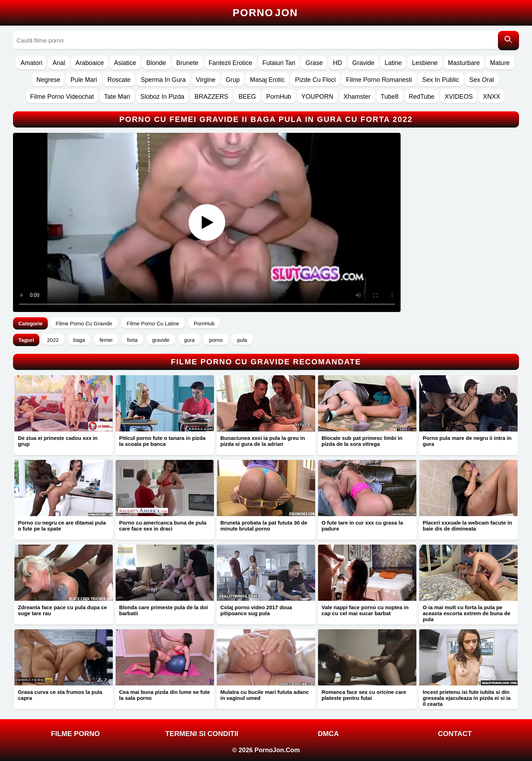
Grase (314, 63)
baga (79, 340)
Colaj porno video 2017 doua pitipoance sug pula (256, 610)
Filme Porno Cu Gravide (84, 323)
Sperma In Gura (163, 80)
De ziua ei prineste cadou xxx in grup (58, 441)
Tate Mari (117, 97)
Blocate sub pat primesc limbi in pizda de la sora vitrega (362, 441)
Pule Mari (84, 80)
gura (189, 340)
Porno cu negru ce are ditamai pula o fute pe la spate (62, 526)
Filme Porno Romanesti (379, 80)
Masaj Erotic (267, 80)
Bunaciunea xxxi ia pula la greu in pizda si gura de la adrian (263, 441)
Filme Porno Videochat (62, 97)
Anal (59, 63)
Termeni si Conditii (202, 734)
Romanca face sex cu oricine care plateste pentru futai (364, 695)
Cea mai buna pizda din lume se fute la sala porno (164, 695)
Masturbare (464, 63)
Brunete (187, 63)
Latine (393, 63)
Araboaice (89, 63)
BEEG (247, 97)
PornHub (279, 97)
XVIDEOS (459, 97)
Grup (233, 80)
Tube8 (390, 97)
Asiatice (125, 63)
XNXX (491, 97)
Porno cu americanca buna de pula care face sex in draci (163, 526)
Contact (455, 734)
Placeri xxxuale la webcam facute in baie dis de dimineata (467, 526)
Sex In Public (441, 80)
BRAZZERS (211, 97)
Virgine (206, 80)
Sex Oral (482, 80)
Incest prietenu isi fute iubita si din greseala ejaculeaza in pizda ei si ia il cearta (467, 698)
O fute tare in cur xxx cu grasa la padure (362, 526)
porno (216, 340)
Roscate (119, 80)
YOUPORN (317, 97)
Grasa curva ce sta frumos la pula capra (60, 695)
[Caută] (508, 41)
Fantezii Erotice (231, 63)
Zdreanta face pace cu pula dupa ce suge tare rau (62, 610)
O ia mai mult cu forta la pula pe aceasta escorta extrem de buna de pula (466, 613)
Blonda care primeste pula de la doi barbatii (164, 610)
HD (337, 63)
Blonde (156, 63)
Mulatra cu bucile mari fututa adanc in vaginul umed (265, 695)
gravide (161, 340)
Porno (265, 13)
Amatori (31, 63)
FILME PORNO (75, 734)
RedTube (421, 97)
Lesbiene (425, 63)
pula (242, 340)
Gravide (363, 63)
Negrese (48, 80)
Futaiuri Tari (279, 63)
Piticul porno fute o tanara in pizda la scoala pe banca (162, 441)
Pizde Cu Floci (315, 80)
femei (106, 340)
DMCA (329, 734)
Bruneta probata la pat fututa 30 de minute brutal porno (264, 526)
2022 (53, 340)
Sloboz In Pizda (162, 97)
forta (132, 340)
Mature (500, 63)
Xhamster (357, 97)
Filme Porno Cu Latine (153, 323)
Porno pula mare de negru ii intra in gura (467, 441)
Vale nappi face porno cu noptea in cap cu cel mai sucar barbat (365, 610)
